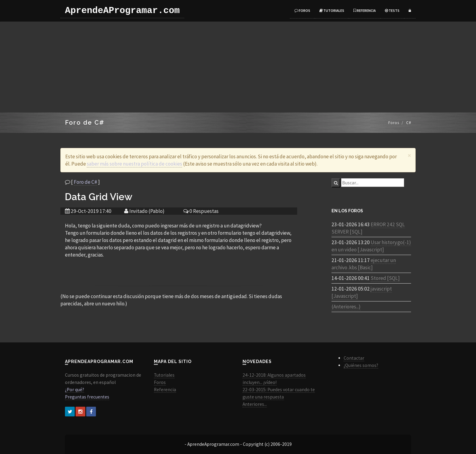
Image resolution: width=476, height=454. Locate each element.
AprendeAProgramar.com (122, 11)
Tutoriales (332, 10)
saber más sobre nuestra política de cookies (134, 164)
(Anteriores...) (346, 307)
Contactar (354, 358)
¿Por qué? (75, 390)
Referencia (365, 10)
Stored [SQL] (385, 278)
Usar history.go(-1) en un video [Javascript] (371, 246)
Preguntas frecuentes (87, 397)
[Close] (409, 155)
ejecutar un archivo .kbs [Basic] (364, 264)
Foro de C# (85, 182)
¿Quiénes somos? (361, 365)
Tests (392, 10)
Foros (302, 10)
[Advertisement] (238, 67)
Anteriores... (255, 404)
